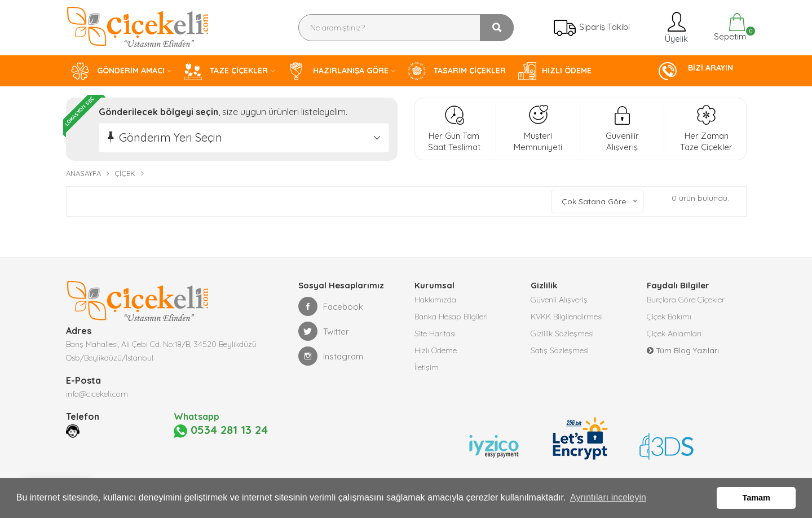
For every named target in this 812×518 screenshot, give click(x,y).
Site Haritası (435, 333)
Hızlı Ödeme (436, 350)
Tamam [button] (756, 498)
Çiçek (125, 173)
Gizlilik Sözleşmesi (562, 333)
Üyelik (675, 27)
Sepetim (729, 27)
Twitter (324, 331)
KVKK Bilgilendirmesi (567, 317)
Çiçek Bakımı (669, 317)
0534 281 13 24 (221, 431)
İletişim (427, 367)
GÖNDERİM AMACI (118, 71)
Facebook (331, 306)
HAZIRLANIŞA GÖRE (338, 71)
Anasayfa (83, 173)
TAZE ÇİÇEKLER (226, 71)
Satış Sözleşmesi (560, 350)
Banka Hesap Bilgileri (451, 317)
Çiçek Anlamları (674, 333)
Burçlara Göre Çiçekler (686, 300)
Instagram (331, 356)
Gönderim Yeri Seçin (171, 137)
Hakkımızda (435, 300)
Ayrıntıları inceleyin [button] (608, 497)
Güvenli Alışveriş (559, 300)
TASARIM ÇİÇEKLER (457, 71)
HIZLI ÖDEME (555, 71)
